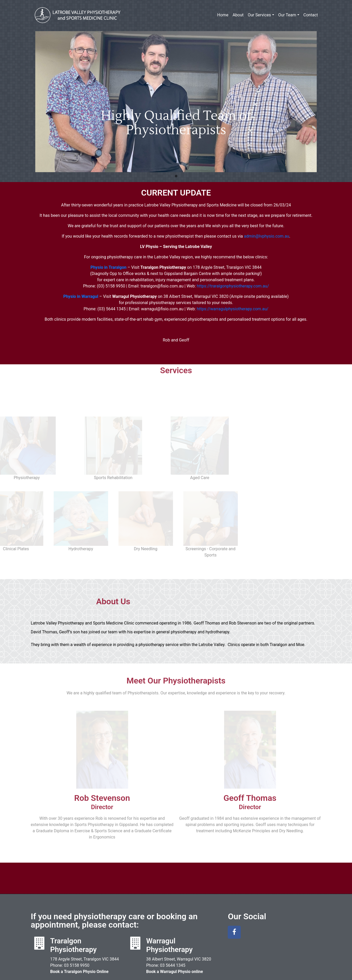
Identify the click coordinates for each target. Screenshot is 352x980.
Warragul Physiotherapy (169, 919)
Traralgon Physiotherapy (74, 919)
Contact (311, 15)
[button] (176, 176)
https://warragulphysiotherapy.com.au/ (232, 309)
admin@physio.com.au (267, 236)
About (238, 15)
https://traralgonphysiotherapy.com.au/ (233, 286)
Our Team (287, 15)
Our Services (259, 15)
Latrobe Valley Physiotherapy (78, 15)
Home (223, 15)
